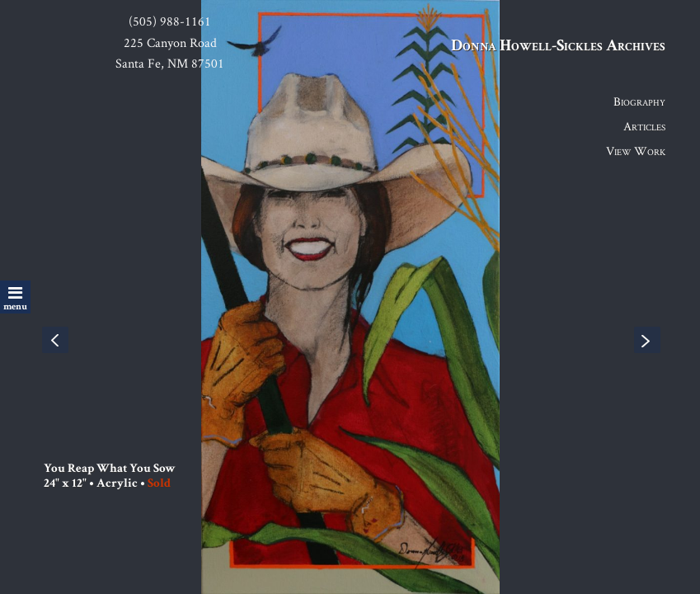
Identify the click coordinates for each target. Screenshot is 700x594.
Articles (644, 126)
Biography (639, 101)
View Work (636, 151)
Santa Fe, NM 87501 (170, 63)
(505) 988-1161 (170, 21)
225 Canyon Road (170, 42)
